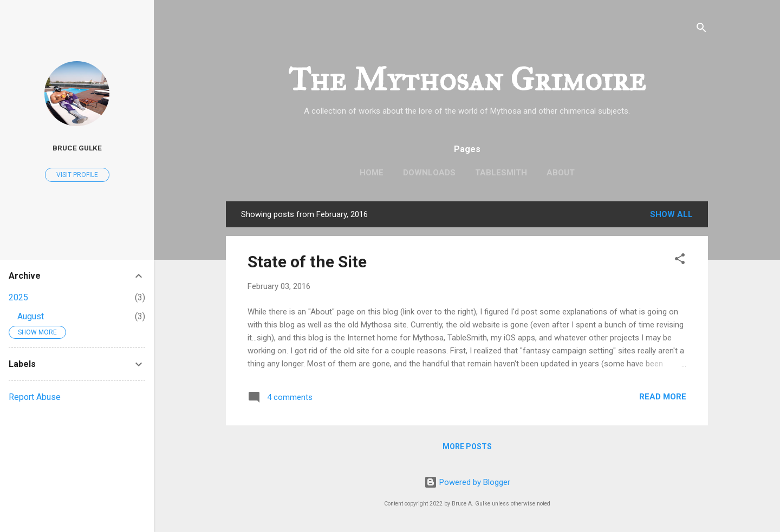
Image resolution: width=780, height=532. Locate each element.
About (561, 173)
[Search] (701, 29)
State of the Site (307, 262)
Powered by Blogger (467, 482)
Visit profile (77, 175)
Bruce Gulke (77, 148)
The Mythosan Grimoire (467, 79)
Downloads (429, 173)
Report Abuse (35, 397)
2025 (18, 297)
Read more (663, 397)
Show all (671, 214)
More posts (467, 446)
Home (372, 173)
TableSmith (501, 173)
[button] (680, 261)
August (31, 316)
